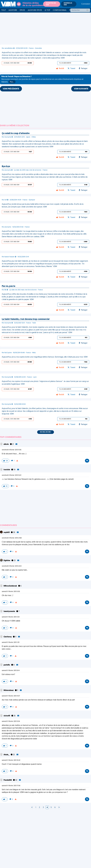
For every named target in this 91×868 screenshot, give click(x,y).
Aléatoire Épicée (35, 10)
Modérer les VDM (68, 4)
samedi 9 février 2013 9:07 (11, 696)
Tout (4, 10)
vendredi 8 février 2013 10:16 (12, 450)
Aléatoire (13, 10)
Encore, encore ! (46, 432)
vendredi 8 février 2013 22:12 (12, 566)
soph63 (7, 532)
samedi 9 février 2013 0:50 (11, 592)
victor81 (7, 716)
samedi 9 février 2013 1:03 (11, 617)
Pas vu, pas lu (8, 286)
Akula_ (7, 755)
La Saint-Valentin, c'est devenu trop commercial (26, 319)
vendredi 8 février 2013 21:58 (12, 538)
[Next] (32, 808)
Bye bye (6, 166)
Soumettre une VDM (51, 4)
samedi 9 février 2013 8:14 (11, 671)
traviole (7, 470)
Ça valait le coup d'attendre (16, 133)
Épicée (22, 10)
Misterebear (9, 690)
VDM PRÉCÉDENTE (11, 89)
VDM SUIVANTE (81, 89)
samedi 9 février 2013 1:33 (11, 642)
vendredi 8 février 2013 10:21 (12, 475)
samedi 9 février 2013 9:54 (11, 721)
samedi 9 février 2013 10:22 (11, 760)
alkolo (6, 444)
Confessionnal (60, 10)
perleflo (7, 665)
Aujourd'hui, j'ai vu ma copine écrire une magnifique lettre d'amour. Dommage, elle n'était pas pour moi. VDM (45, 357)
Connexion (86, 4)
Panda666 (8, 780)
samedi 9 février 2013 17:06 (11, 786)
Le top (47, 10)
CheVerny (8, 637)
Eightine (7, 561)
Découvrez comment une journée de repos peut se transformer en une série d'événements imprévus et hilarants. (42, 80)
